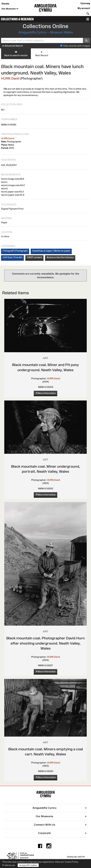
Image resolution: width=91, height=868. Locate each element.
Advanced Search (13, 46)
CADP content (35, 257)
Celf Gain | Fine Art (13, 257)
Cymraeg (85, 3)
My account (84, 8)
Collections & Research (17, 19)
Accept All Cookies (28, 865)
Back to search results (16, 54)
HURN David (10, 78)
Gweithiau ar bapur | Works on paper (51, 251)
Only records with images (77, 46)
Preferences (9, 865)
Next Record (42, 54)
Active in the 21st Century (60, 257)
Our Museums (10, 9)
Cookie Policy (72, 862)
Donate (5, 4)
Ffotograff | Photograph (15, 251)
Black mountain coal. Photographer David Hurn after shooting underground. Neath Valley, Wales (45, 643)
